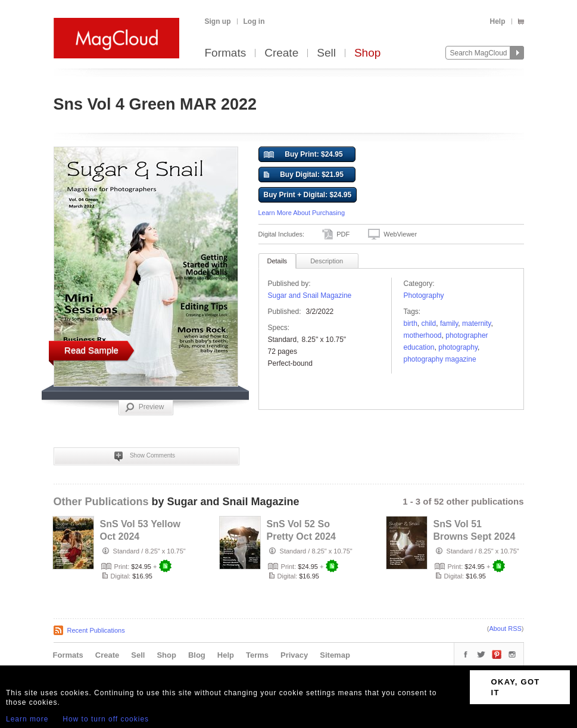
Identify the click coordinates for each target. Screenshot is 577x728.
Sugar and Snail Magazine (310, 295)
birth (411, 323)
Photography (424, 295)
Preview (145, 407)
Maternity (476, 323)
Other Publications (101, 502)
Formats (226, 53)
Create (281, 53)
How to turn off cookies (106, 719)
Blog (197, 655)
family (449, 323)
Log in (254, 21)
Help (497, 21)
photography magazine (440, 359)
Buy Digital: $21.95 (304, 175)
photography (458, 347)
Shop (367, 53)
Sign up (218, 21)
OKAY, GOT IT (516, 687)
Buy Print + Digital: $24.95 (308, 195)
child (429, 323)
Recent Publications (96, 630)
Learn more (27, 719)
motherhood (423, 335)
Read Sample (91, 350)
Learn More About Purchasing (302, 213)
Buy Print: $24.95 (303, 155)
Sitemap (335, 655)
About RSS (505, 629)
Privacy (294, 655)
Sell (326, 53)
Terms (257, 655)
